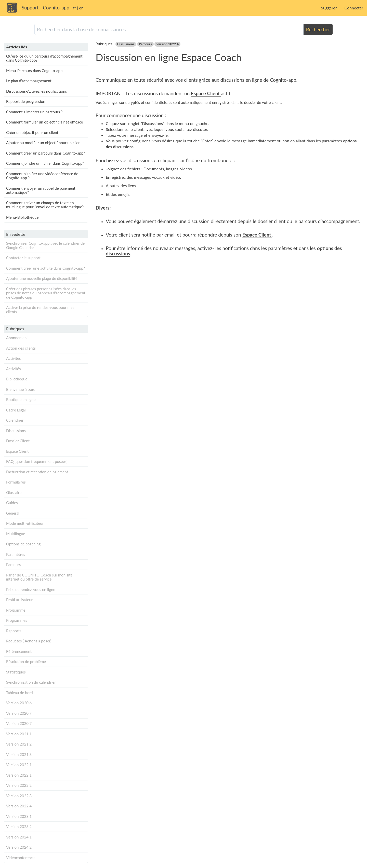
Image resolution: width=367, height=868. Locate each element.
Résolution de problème (26, 662)
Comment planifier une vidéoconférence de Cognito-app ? (42, 176)
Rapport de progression (26, 101)
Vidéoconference (20, 858)
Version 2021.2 (19, 744)
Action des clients (21, 348)
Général (13, 513)
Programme (16, 610)
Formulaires (16, 482)
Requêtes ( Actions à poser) (29, 641)
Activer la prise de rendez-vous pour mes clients (40, 309)
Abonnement (17, 338)
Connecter (354, 8)
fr (75, 8)
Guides (12, 503)
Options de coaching (23, 544)
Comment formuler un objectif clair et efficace (44, 122)
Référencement (19, 651)
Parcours (13, 564)
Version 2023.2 (19, 826)
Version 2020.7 (19, 713)
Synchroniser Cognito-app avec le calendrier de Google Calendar (45, 245)
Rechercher (318, 29)
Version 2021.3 (19, 754)
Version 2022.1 (19, 765)
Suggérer (329, 8)
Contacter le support (23, 258)
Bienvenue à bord (21, 389)
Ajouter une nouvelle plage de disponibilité (42, 278)
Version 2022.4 (19, 806)
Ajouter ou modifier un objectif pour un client (44, 143)
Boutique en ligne (21, 399)
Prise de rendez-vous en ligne (31, 589)
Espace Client (17, 451)
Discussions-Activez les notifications (36, 91)
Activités (13, 358)
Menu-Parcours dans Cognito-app (34, 71)
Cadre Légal (16, 410)
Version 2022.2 (19, 785)
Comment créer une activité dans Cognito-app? (45, 268)
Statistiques (16, 672)
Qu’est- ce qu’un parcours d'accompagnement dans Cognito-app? (44, 58)
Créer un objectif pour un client (32, 132)
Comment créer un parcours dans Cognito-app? (45, 153)
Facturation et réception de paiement (37, 472)
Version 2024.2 (19, 847)
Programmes (17, 620)
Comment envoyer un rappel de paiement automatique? (41, 190)
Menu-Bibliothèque (22, 217)
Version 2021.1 (19, 734)
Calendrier (15, 420)
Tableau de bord (19, 693)
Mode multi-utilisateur (25, 523)
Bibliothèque (17, 379)
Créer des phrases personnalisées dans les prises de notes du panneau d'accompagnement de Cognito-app (46, 293)
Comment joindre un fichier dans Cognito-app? (45, 163)
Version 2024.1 (19, 837)
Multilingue (16, 534)
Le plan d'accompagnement (29, 81)
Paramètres (16, 554)
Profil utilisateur (19, 600)
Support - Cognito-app (45, 8)
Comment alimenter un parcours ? (34, 112)
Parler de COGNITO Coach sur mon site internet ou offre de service (39, 577)
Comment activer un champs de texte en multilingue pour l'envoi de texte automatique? (45, 205)
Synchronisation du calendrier (31, 682)
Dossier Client (18, 441)
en (81, 8)
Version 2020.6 (19, 703)
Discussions (16, 431)
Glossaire (14, 492)
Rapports (14, 631)
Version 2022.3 (19, 796)
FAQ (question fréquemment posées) (37, 461)
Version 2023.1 (19, 816)
